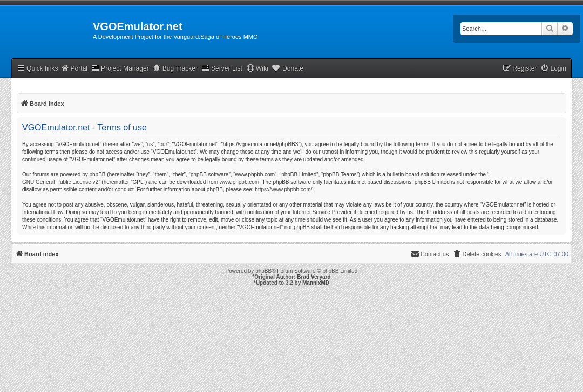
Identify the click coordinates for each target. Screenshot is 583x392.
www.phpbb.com (239, 182)
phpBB (263, 271)
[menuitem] (553, 69)
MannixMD (316, 283)
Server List (222, 68)
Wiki (257, 68)
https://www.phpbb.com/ (283, 190)
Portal (74, 68)
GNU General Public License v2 (60, 182)
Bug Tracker (175, 68)
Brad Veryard (314, 277)
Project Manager (120, 68)
